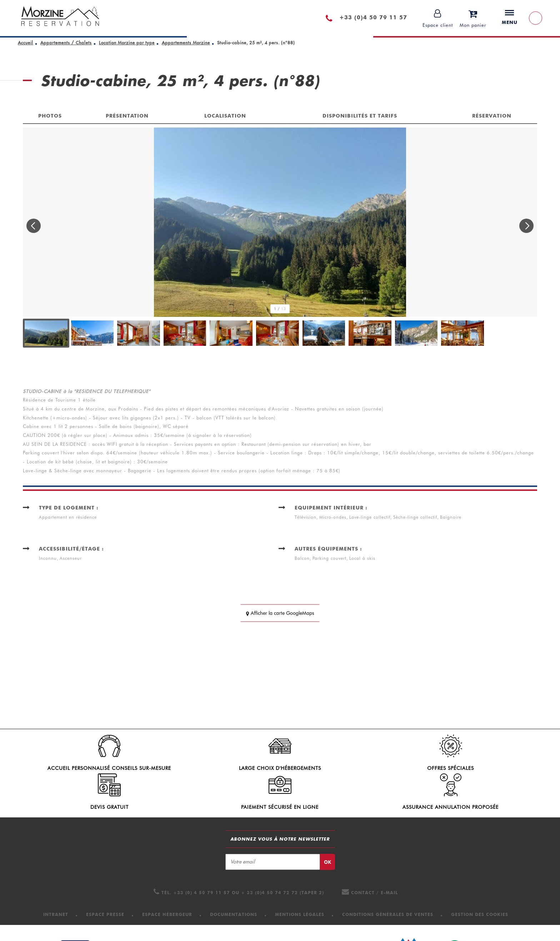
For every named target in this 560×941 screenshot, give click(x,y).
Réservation (492, 116)
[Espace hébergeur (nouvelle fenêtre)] (167, 882)
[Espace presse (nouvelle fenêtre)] (105, 882)
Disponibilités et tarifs (360, 116)
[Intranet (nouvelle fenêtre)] (56, 882)
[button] (473, 18)
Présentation (127, 116)
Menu (510, 18)
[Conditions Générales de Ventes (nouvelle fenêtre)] (388, 882)
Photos (50, 116)
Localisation (225, 116)
